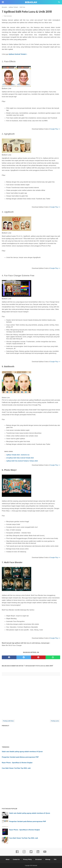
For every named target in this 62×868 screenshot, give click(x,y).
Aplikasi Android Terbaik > (18, 54)
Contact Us (16, 859)
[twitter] (24, 657)
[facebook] (9, 657)
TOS (55, 859)
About (8, 859)
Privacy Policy (27, 859)
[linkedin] (38, 853)
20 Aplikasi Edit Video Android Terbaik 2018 (20, 458)
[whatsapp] (53, 657)
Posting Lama (55, 721)
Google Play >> (55, 129)
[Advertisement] (31, 786)
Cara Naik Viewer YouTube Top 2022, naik (16, 768)
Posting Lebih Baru (8, 721)
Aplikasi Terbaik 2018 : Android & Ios (18, 455)
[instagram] (24, 853)
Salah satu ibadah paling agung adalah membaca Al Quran (22, 752)
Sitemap (48, 859)
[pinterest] (38, 657)
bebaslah (31, 2)
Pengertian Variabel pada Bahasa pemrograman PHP (20, 757)
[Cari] (59, 3)
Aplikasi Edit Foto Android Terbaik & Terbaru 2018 (22, 461)
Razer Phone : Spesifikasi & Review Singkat (17, 763)
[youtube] (45, 853)
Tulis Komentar (8, 16)
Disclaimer (39, 859)
